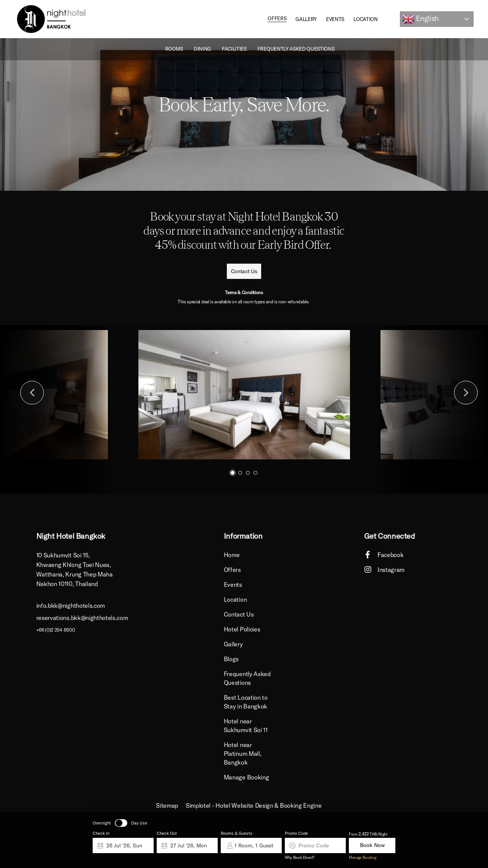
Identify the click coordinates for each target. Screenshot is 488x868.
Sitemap (167, 805)
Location (365, 19)
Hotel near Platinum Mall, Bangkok (243, 754)
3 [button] (248, 473)
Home (232, 555)
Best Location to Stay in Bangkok (246, 702)
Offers (277, 19)
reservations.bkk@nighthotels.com (82, 617)
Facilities (234, 49)
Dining (202, 49)
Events (335, 19)
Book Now (372, 845)
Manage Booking (363, 858)
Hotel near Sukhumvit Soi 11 (246, 725)
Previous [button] (32, 393)
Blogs (231, 659)
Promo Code (296, 833)
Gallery (306, 19)
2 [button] (240, 473)
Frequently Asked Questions (296, 49)
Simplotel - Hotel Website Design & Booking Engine (254, 805)
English (421, 19)
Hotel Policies (242, 629)
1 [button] (233, 473)
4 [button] (255, 473)
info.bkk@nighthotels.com (71, 606)
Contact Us (239, 614)
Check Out (167, 833)
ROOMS (174, 49)
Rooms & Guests (237, 833)
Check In (101, 833)
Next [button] (466, 393)
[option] (244, 114)
